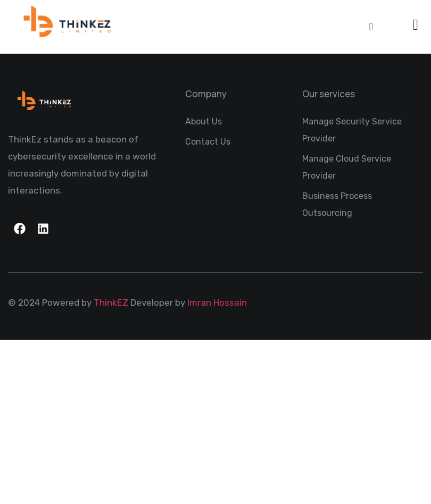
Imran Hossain (217, 303)
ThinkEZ (111, 303)
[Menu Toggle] (371, 27)
